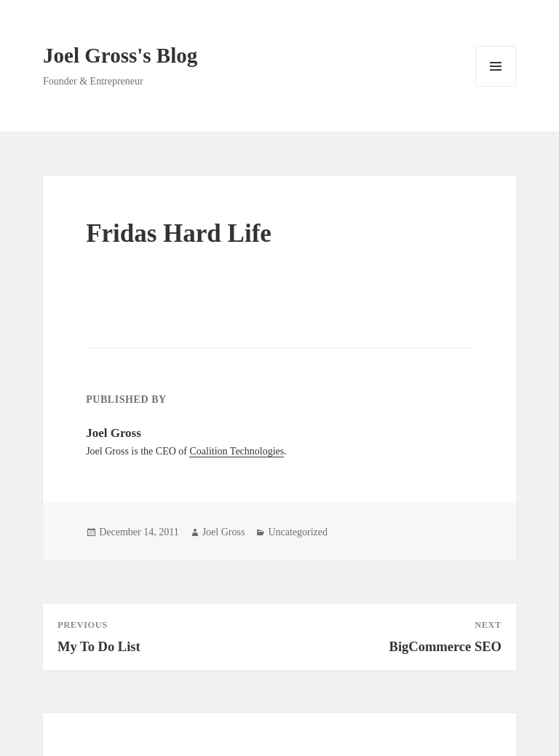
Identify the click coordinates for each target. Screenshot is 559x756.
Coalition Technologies (237, 451)
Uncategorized (298, 532)
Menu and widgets (496, 86)
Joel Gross (224, 532)
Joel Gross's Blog (120, 55)
